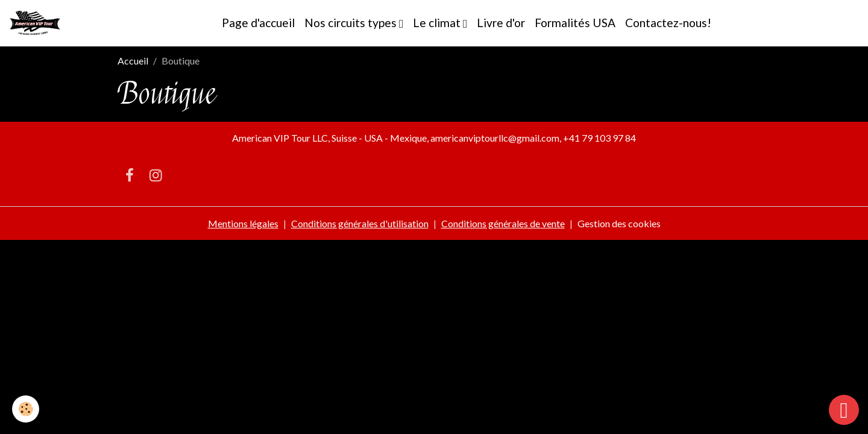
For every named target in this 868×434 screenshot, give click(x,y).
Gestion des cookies (619, 223)
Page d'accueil (258, 23)
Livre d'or (501, 23)
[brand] (37, 23)
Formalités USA (575, 23)
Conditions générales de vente (503, 223)
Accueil (133, 61)
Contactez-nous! (668, 23)
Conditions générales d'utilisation (360, 223)
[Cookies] (26, 409)
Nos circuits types (352, 23)
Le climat (438, 23)
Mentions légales (243, 223)
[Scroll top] (844, 410)
